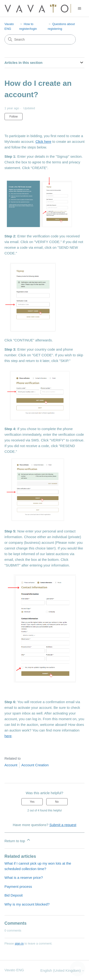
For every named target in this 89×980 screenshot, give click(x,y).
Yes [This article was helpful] (32, 802)
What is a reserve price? (24, 878)
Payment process (18, 886)
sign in (19, 943)
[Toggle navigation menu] (79, 9)
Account (11, 765)
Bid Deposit (14, 895)
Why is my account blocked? (27, 904)
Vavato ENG (14, 970)
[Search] (40, 39)
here (8, 736)
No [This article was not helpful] (57, 802)
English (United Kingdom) (62, 970)
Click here (43, 142)
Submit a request (63, 825)
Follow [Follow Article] (14, 117)
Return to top (18, 840)
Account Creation (35, 765)
